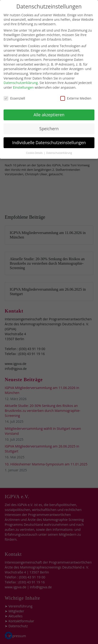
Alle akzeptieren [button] (49, 109)
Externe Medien (76, 92)
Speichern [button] (49, 122)
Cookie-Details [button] (35, 146)
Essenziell (14, 92)
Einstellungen (23, 81)
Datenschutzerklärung (21, 77)
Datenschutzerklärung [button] (59, 146)
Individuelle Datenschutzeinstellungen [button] (49, 136)
